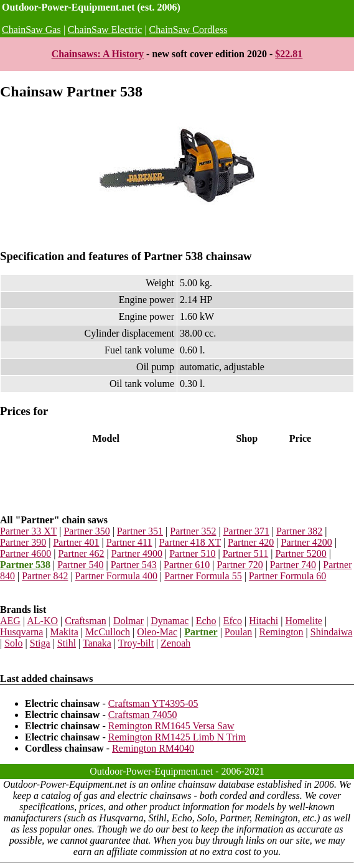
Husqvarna (21, 632)
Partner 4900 (137, 553)
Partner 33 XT (28, 531)
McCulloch (108, 632)
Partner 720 (240, 565)
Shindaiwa (332, 632)
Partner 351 (140, 531)
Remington (281, 632)
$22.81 (289, 54)
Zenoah (175, 643)
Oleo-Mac (157, 632)
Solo (13, 643)
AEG (10, 621)
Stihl (67, 643)
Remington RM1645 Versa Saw (171, 726)
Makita (64, 632)
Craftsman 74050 (143, 715)
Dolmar (128, 621)
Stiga (40, 643)
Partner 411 (129, 542)
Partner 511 (246, 553)
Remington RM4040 (153, 748)
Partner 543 (134, 565)
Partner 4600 (26, 553)
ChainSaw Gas (31, 30)
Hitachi (263, 621)
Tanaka (97, 643)
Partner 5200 (300, 553)
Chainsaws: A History (98, 54)
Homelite (304, 621)
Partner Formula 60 (287, 576)
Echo (206, 621)
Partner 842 (45, 576)
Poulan (238, 632)
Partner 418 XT (190, 542)
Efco (233, 621)
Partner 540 (80, 565)
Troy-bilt (136, 643)
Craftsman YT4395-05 (153, 703)
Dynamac (170, 621)
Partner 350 (86, 531)
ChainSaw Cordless (189, 30)
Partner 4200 (306, 542)
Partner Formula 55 (203, 576)
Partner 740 (293, 565)
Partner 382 (299, 531)
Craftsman (86, 621)
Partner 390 (23, 542)
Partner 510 (192, 553)
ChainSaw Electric (105, 30)
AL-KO (42, 621)
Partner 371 (246, 531)
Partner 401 (76, 542)
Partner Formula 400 (116, 576)
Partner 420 (251, 542)
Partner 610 (187, 565)
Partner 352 (193, 531)
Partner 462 (81, 553)
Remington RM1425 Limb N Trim (177, 737)
